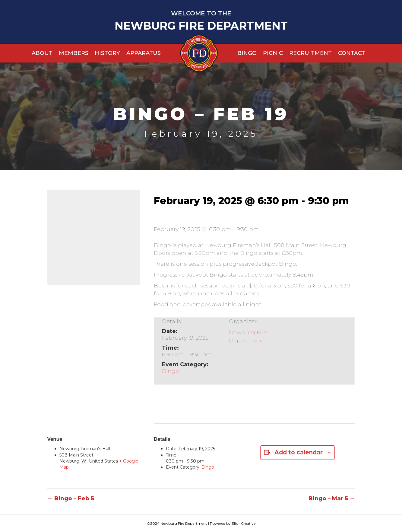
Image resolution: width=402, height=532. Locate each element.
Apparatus (144, 53)
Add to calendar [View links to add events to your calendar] (299, 452)
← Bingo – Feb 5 (71, 498)
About (42, 53)
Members (74, 53)
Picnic (273, 53)
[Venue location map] (94, 236)
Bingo (247, 53)
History (107, 53)
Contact (352, 53)
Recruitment (310, 53)
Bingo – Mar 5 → (332, 498)
